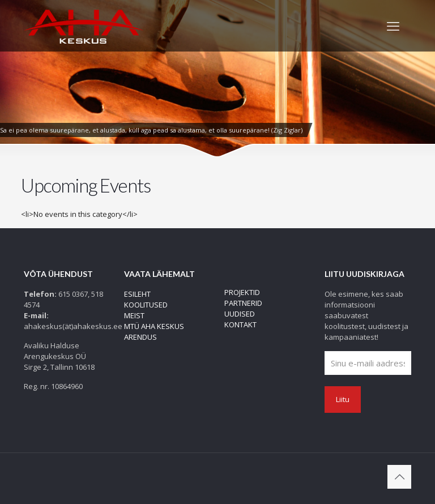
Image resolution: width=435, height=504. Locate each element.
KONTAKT (240, 324)
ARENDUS (140, 337)
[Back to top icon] (399, 477)
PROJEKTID (242, 292)
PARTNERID (243, 303)
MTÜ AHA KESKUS (154, 326)
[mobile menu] (393, 25)
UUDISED (240, 314)
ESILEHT (137, 294)
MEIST (134, 315)
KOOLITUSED (146, 305)
